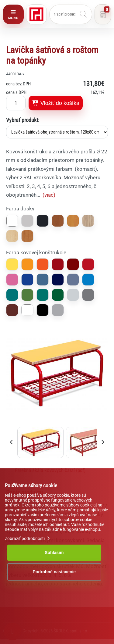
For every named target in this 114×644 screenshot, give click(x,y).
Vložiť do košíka (56, 103)
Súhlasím (54, 553)
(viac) (49, 195)
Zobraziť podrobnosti (28, 538)
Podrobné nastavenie (54, 572)
